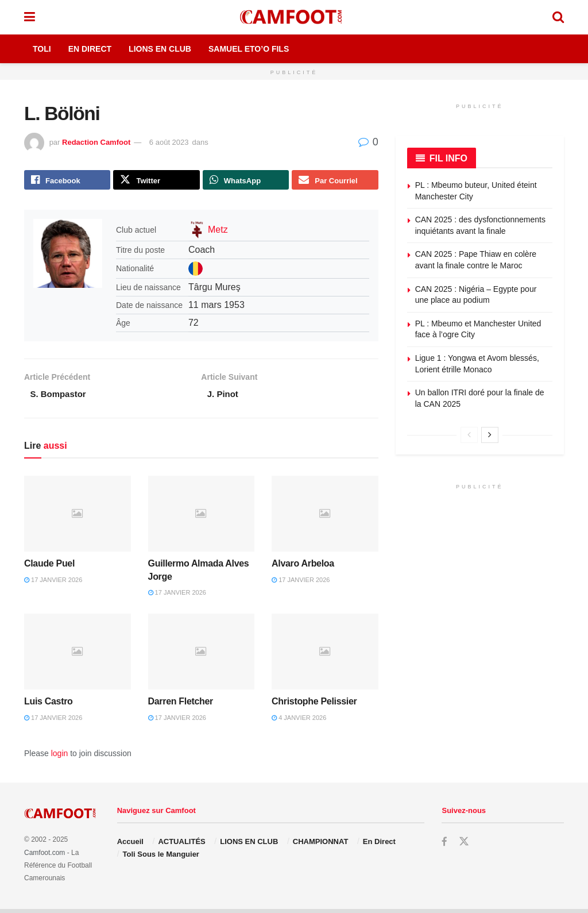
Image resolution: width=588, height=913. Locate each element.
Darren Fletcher (181, 705)
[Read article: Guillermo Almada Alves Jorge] (202, 517)
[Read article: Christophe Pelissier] (325, 655)
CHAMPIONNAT (321, 845)
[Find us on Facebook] (444, 845)
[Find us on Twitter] (464, 845)
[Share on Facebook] (67, 181)
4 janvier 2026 (299, 721)
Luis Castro (49, 705)
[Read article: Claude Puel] (78, 517)
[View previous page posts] (469, 435)
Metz (218, 232)
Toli (42, 49)
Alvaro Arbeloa (303, 567)
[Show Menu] (30, 17)
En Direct (90, 49)
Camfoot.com (45, 856)
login (60, 757)
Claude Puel (49, 567)
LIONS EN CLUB (249, 845)
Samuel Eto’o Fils (249, 49)
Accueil (130, 845)
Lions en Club (160, 49)
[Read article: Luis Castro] (78, 655)
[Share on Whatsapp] (246, 181)
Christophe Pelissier (314, 705)
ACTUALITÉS (181, 845)
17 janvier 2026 (53, 583)
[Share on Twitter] (156, 181)
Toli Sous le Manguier (161, 858)
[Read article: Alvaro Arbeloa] (325, 517)
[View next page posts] (490, 435)
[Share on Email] (335, 181)
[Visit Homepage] (293, 17)
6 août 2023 (169, 142)
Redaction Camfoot (96, 142)
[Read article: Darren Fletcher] (202, 655)
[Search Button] (558, 17)
